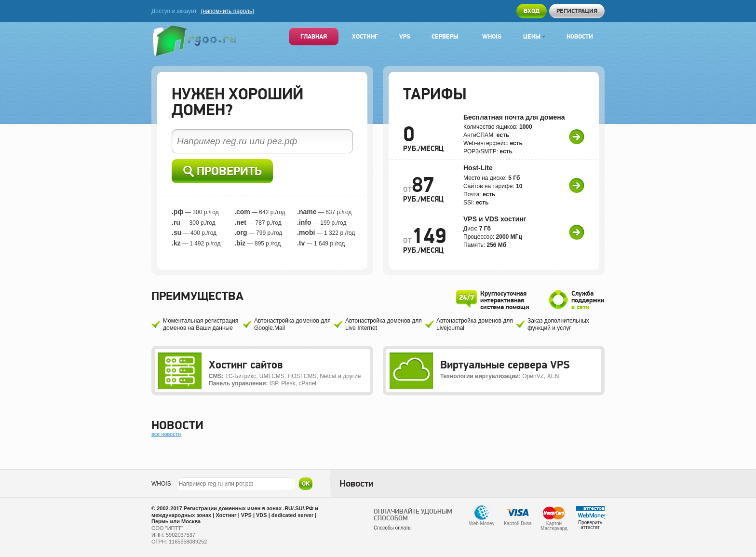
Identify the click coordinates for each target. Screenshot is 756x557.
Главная (314, 36)
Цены (534, 36)
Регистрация (577, 11)
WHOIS (161, 484)
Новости (580, 36)
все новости (166, 434)
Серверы (445, 36)
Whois (492, 36)
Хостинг (365, 36)
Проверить (223, 171)
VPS (405, 36)
